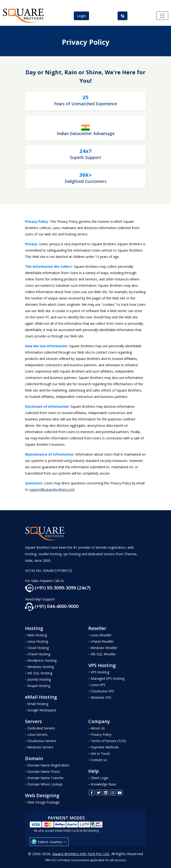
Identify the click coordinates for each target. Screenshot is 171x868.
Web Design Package (43, 802)
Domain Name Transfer (46, 778)
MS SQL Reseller (103, 654)
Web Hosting (37, 635)
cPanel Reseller (102, 641)
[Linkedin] (106, 793)
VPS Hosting (100, 672)
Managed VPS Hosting (108, 678)
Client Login (100, 778)
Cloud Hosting (38, 648)
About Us (98, 728)
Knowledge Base (103, 784)
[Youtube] (120, 793)
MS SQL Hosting (40, 673)
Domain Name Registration (48, 765)
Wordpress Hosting (42, 660)
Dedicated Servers (41, 728)
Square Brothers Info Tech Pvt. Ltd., (81, 854)
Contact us (99, 760)
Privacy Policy (101, 734)
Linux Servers (37, 734)
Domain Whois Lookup (45, 784)
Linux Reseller (101, 635)
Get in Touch (100, 753)
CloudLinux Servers (42, 741)
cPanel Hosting (39, 654)
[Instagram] (113, 793)
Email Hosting (38, 704)
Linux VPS (98, 685)
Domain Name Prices (44, 772)
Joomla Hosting (39, 679)
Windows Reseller (104, 648)
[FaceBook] (92, 793)
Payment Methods (105, 747)
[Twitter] (99, 793)
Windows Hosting (41, 667)
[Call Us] (123, 16)
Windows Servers (40, 747)
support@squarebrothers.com (52, 489)
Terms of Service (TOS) (108, 741)
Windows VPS (101, 697)
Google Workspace (42, 710)
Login (81, 16)
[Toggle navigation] (162, 16)
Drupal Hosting (39, 686)
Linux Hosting (38, 641)
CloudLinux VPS (102, 691)
